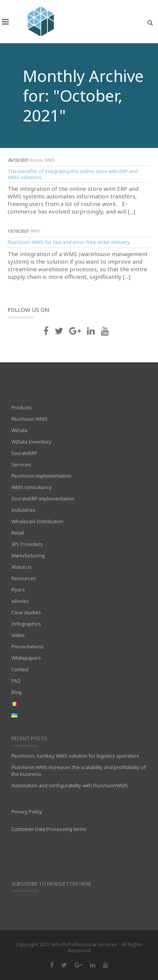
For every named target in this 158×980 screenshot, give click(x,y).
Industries (23, 510)
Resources (24, 578)
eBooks (20, 601)
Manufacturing (28, 555)
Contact (20, 669)
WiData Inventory (31, 442)
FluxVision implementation (41, 476)
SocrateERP (24, 453)
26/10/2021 (18, 160)
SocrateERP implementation (43, 499)
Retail (36, 160)
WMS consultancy (32, 487)
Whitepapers (26, 658)
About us (22, 567)
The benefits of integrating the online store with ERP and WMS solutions (73, 174)
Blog (17, 692)
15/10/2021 (18, 231)
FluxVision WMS (29, 419)
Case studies (26, 612)
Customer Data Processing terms (49, 829)
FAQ (16, 681)
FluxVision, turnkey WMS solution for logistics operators (75, 756)
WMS (50, 160)
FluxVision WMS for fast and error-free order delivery (69, 242)
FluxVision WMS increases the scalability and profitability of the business (79, 771)
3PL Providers (27, 544)
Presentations (28, 647)
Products (22, 407)
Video (18, 635)
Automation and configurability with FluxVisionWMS (70, 785)
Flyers (18, 590)
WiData (19, 430)
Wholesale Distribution (37, 521)
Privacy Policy (27, 812)
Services (21, 464)
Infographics (26, 624)
